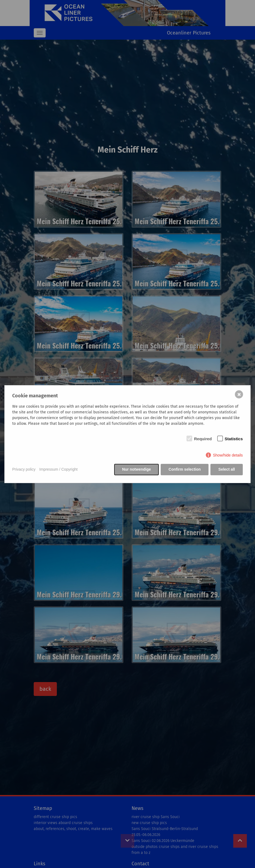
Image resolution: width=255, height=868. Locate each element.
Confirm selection (185, 469)
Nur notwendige (136, 469)
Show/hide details (228, 455)
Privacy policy (24, 469)
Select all (227, 469)
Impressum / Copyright (59, 469)
